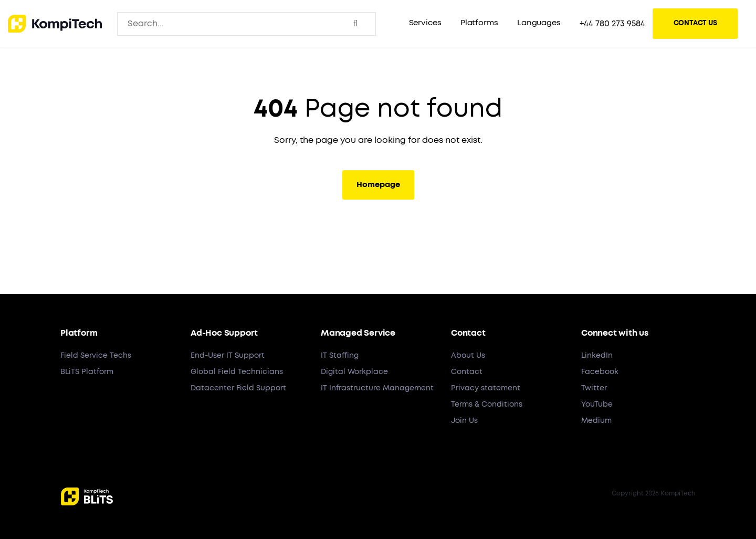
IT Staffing (340, 356)
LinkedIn (597, 356)
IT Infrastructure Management (377, 388)
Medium (596, 421)
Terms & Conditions (487, 405)
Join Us (464, 421)
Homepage (378, 185)
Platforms (479, 23)
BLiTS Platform (87, 372)
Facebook (600, 372)
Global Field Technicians (237, 372)
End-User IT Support (228, 356)
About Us (468, 356)
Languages (539, 23)
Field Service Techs (96, 356)
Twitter (594, 388)
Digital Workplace (354, 372)
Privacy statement (486, 388)
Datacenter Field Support (238, 388)
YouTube (597, 405)
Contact (467, 372)
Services (425, 23)
